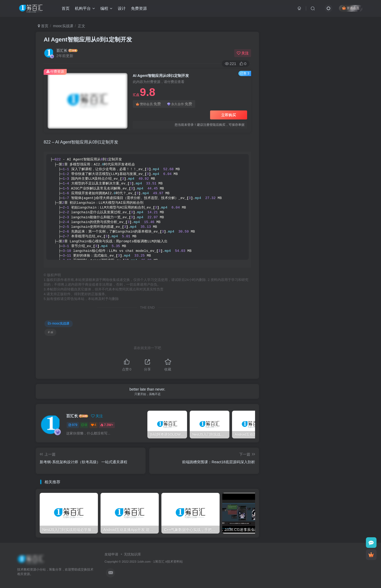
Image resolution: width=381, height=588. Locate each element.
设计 (122, 9)
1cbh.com (144, 561)
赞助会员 (148, 104)
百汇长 (62, 50)
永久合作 (180, 104)
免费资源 (139, 9)
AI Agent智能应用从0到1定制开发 (88, 40)
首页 (66, 9)
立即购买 (229, 115)
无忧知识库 (132, 554)
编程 (106, 9)
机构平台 (85, 9)
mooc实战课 (63, 26)
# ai (50, 332)
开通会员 (351, 9)
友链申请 (111, 554)
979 (73, 425)
